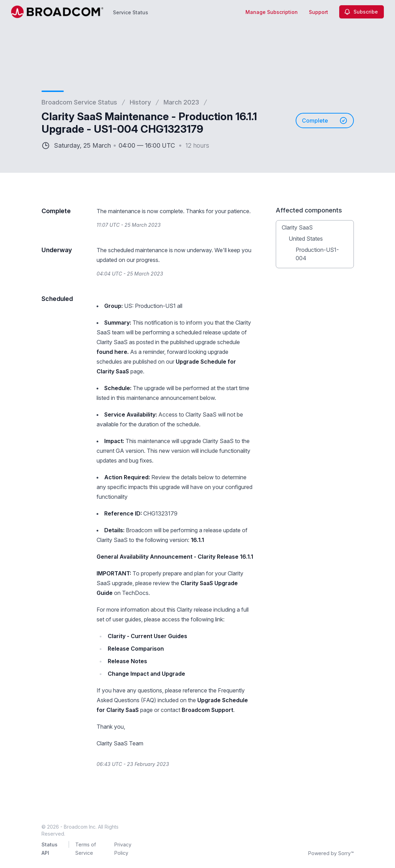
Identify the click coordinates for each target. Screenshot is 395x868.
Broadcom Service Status (79, 102)
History (140, 102)
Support (318, 12)
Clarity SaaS (297, 227)
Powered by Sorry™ (331, 853)
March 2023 (181, 102)
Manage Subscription (272, 12)
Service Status (131, 12)
